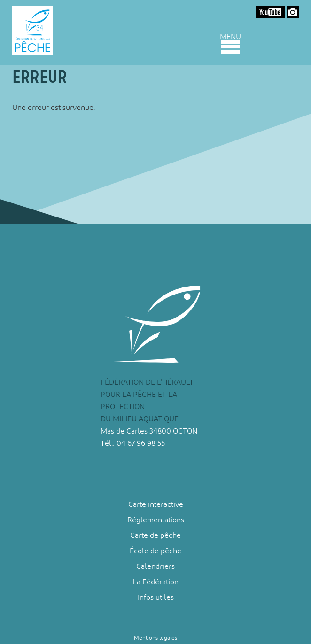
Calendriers (155, 566)
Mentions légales (155, 638)
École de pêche (155, 551)
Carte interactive (156, 504)
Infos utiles (156, 597)
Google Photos (293, 12)
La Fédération (155, 582)
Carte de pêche (155, 535)
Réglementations (156, 520)
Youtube (270, 12)
